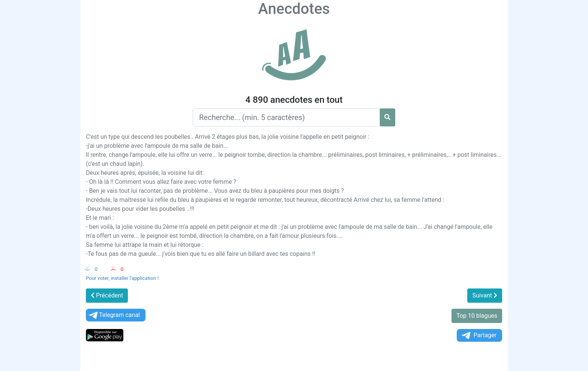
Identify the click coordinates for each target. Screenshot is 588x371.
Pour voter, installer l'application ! (122, 278)
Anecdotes (294, 9)
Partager (478, 336)
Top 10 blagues (477, 316)
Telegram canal (114, 315)
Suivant (485, 295)
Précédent (107, 295)
